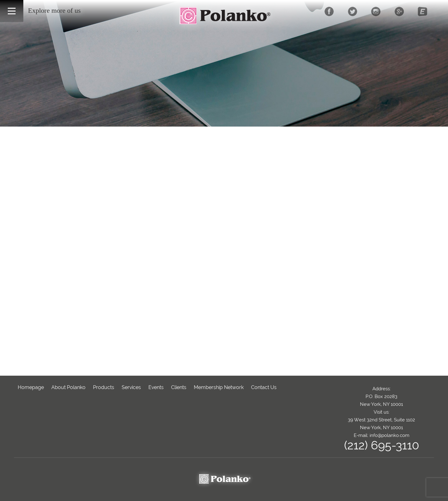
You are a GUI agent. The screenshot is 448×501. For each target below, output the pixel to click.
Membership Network (219, 387)
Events (156, 387)
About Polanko (68, 387)
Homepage (31, 387)
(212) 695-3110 (382, 445)
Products (104, 387)
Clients (179, 387)
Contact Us (264, 387)
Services (131, 387)
